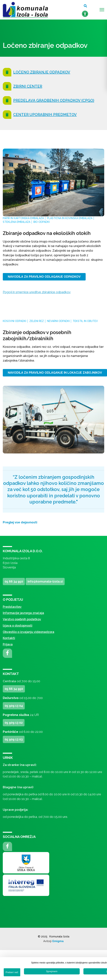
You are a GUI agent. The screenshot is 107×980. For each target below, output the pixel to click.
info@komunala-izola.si (45, 582)
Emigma (58, 941)
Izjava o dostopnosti (18, 626)
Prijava (8, 644)
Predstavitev (12, 607)
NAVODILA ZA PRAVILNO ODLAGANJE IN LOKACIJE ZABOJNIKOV (55, 373)
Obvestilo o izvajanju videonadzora (29, 632)
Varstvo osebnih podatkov (22, 619)
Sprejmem (52, 971)
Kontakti (9, 638)
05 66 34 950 (14, 582)
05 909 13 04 (14, 706)
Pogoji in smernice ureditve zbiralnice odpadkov (37, 292)
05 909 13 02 (14, 723)
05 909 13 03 (14, 739)
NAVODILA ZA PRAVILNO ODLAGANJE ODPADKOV (44, 277)
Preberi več (12, 972)
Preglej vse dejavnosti (20, 522)
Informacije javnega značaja (23, 613)
